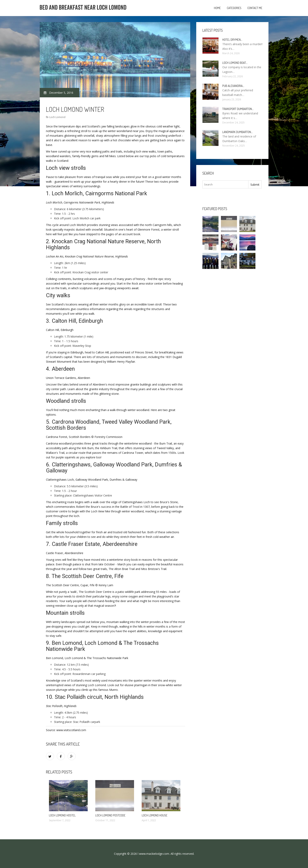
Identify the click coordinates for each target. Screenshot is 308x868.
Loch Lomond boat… (235, 63)
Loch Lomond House (155, 815)
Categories (234, 8)
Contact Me (255, 8)
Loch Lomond (57, 117)
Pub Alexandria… (233, 86)
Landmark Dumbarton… (237, 132)
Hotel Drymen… (232, 40)
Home (217, 8)
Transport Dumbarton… (238, 109)
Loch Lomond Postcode (110, 815)
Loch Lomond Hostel (62, 815)
